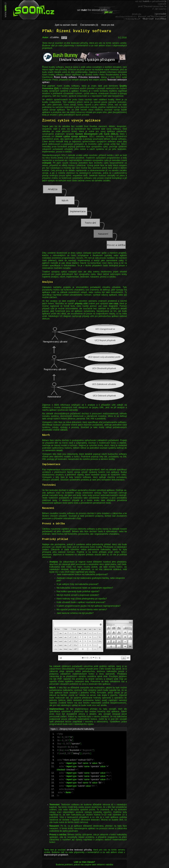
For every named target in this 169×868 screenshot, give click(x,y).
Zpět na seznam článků (66, 25)
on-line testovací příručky (79, 850)
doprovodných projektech (56, 855)
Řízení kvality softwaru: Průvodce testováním (77, 77)
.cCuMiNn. (54, 37)
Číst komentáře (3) (89, 25)
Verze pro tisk (108, 25)
